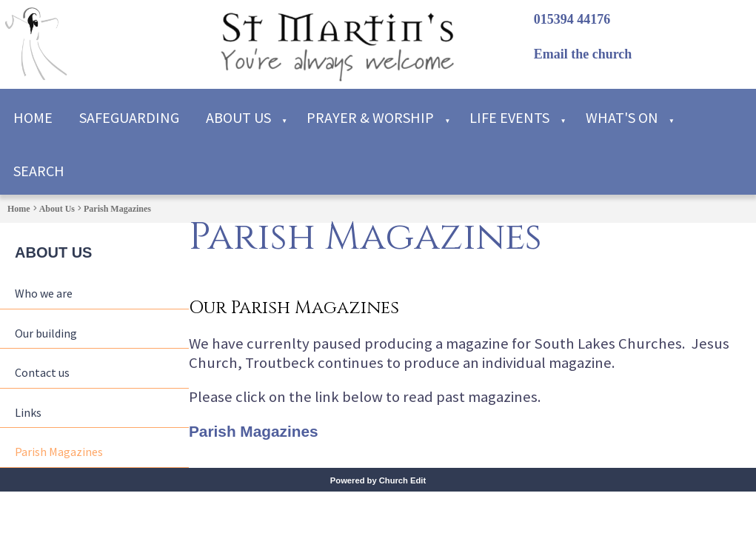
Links (28, 412)
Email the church (583, 54)
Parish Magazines (117, 209)
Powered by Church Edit (378, 480)
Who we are (44, 293)
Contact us (42, 372)
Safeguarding (129, 117)
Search (39, 171)
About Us (238, 117)
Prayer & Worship (370, 117)
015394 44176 (572, 19)
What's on (622, 117)
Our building (46, 333)
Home (33, 117)
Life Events (509, 117)
